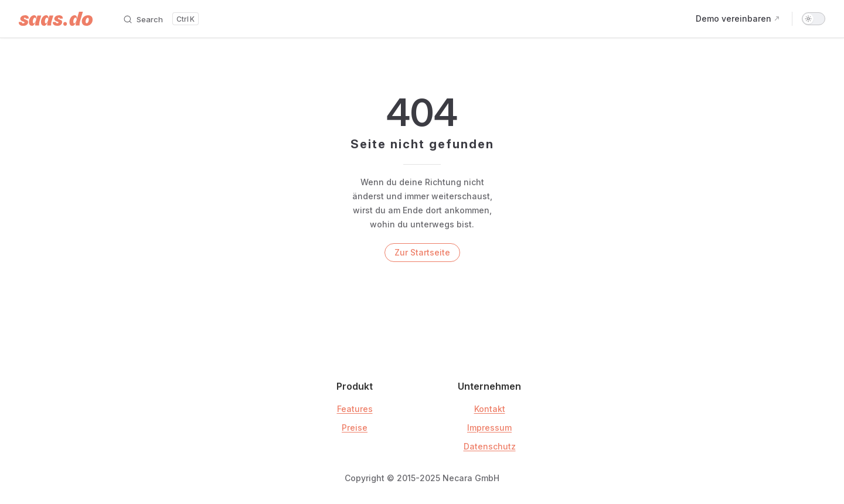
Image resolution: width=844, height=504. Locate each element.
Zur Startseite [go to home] (422, 252)
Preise (355, 428)
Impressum (489, 428)
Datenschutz (490, 446)
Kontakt (490, 409)
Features (355, 409)
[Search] (161, 19)
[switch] (814, 19)
